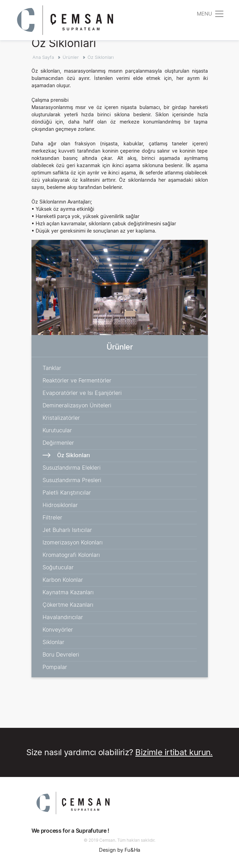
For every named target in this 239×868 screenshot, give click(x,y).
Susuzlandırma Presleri (72, 480)
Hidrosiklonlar (60, 505)
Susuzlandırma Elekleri (72, 468)
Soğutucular (58, 567)
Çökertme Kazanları (68, 605)
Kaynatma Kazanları (68, 592)
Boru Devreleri (61, 654)
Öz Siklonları (101, 57)
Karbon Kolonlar (63, 580)
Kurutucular (57, 430)
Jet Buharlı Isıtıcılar (67, 530)
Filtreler (52, 517)
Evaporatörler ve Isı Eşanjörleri (82, 393)
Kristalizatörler (61, 418)
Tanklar (52, 368)
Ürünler (71, 57)
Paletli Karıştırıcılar (67, 492)
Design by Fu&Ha (120, 850)
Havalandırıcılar (63, 617)
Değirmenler (58, 443)
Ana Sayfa (43, 57)
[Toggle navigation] (211, 14)
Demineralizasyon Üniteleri (77, 405)
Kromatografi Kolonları (71, 555)
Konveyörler (58, 630)
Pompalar (55, 667)
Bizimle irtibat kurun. (174, 752)
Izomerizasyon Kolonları (73, 542)
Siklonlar (53, 642)
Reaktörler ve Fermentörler (77, 380)
